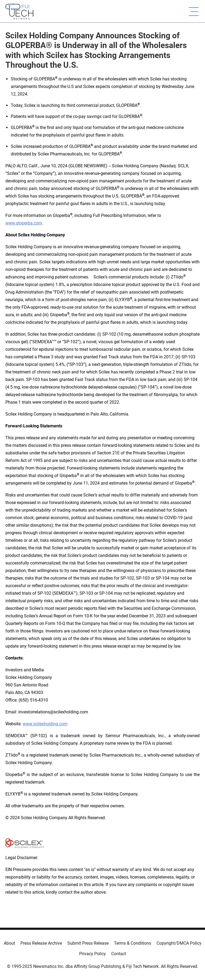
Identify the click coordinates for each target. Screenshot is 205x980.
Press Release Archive (41, 943)
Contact (119, 954)
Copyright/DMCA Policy (179, 943)
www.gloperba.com (24, 223)
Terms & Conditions (133, 943)
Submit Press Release (88, 943)
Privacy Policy (93, 954)
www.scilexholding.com (45, 724)
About (9, 943)
